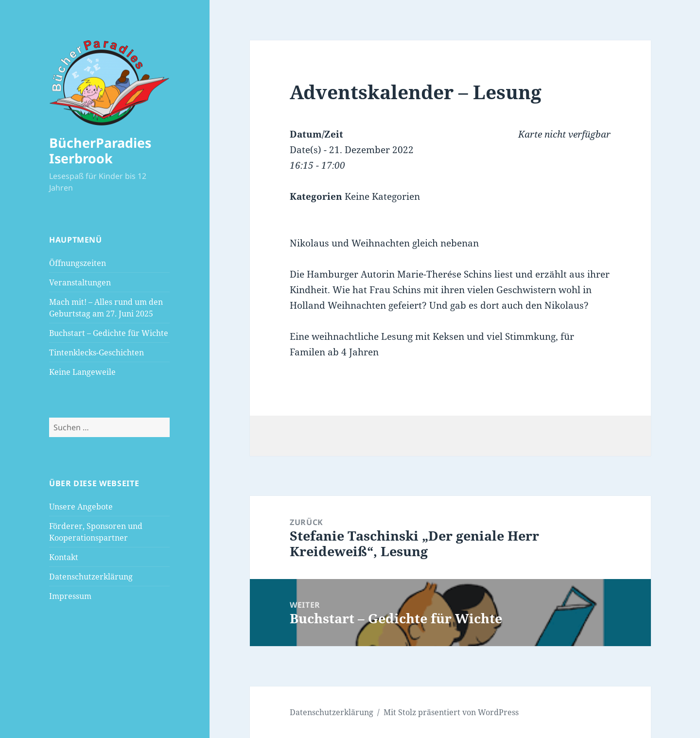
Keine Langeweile (82, 372)
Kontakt (64, 557)
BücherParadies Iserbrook (100, 150)
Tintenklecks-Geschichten (96, 352)
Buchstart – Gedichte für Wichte (109, 333)
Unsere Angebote (81, 507)
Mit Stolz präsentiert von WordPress (451, 712)
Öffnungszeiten (78, 263)
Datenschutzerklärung (91, 577)
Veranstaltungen (80, 282)
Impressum (70, 596)
